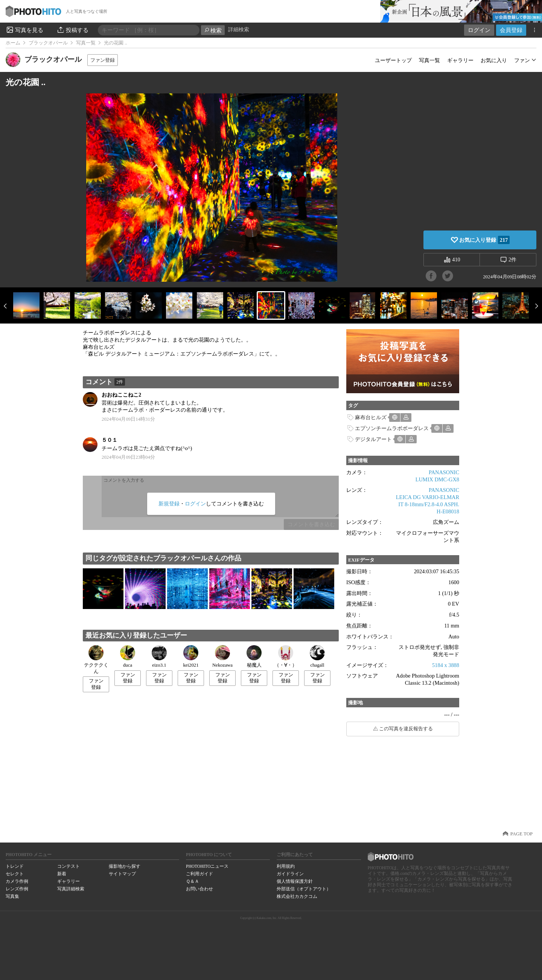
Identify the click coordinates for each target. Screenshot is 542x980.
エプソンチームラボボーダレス (392, 428)
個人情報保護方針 (295, 881)
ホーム (13, 43)
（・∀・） (286, 656)
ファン (522, 60)
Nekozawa (222, 656)
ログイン (479, 30)
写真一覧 (86, 43)
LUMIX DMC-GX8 (437, 479)
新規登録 (169, 504)
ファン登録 (103, 60)
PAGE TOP (521, 834)
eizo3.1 (159, 656)
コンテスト (69, 866)
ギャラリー (460, 60)
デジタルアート (373, 439)
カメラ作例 (17, 881)
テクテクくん (96, 660)
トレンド (15, 866)
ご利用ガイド (199, 874)
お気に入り (494, 60)
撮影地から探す (125, 866)
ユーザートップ (393, 60)
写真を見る (24, 30)
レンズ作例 (17, 889)
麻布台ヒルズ (371, 417)
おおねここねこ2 (121, 395)
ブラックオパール (48, 43)
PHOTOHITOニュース (207, 866)
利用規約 (286, 866)
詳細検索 (239, 30)
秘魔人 (254, 656)
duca (128, 656)
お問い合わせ (199, 889)
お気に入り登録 (485, 240)
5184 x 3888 (446, 665)
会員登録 (511, 30)
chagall (317, 656)
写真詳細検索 (71, 889)
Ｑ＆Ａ (193, 881)
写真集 (12, 896)
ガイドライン (290, 874)
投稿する (72, 30)
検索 (213, 30)
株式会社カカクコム (297, 896)
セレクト (15, 874)
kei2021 (191, 656)
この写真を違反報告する (406, 729)
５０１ (110, 440)
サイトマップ (122, 874)
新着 (62, 874)
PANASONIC (444, 472)
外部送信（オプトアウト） (304, 889)
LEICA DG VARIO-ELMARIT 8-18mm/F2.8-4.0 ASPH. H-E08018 (428, 504)
